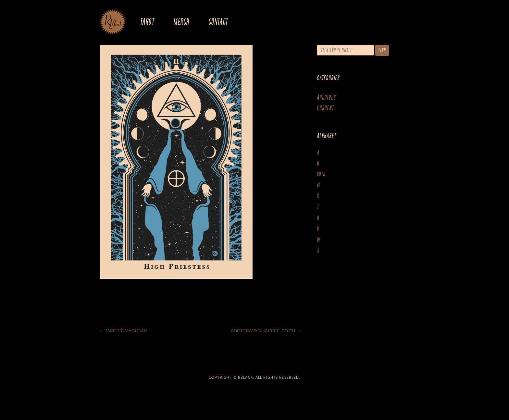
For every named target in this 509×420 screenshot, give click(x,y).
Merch (181, 21)
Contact (218, 21)
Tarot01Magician (123, 331)
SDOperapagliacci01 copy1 (266, 331)
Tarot (147, 21)
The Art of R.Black (113, 22)
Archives (326, 97)
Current (325, 108)
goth (321, 174)
